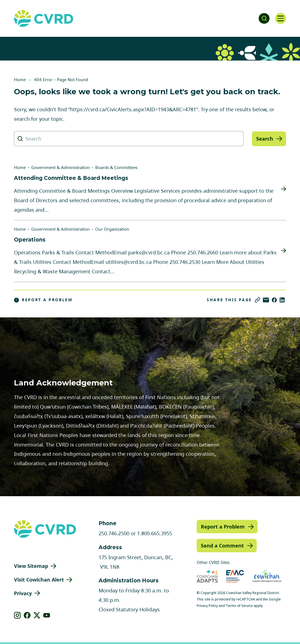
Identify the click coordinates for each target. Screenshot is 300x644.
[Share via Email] (266, 300)
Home (20, 79)
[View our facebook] (27, 615)
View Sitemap (31, 566)
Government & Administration (60, 167)
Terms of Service (239, 606)
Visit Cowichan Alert (39, 580)
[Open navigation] (280, 18)
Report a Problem (43, 300)
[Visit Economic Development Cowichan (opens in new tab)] (267, 576)
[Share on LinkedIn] (282, 300)
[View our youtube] (47, 615)
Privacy (23, 593)
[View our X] (37, 615)
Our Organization (112, 229)
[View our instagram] (17, 615)
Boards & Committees (116, 167)
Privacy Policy (207, 606)
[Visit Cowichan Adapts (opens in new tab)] (207, 576)
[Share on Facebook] (274, 300)
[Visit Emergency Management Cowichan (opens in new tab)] (235, 576)
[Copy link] (257, 300)
